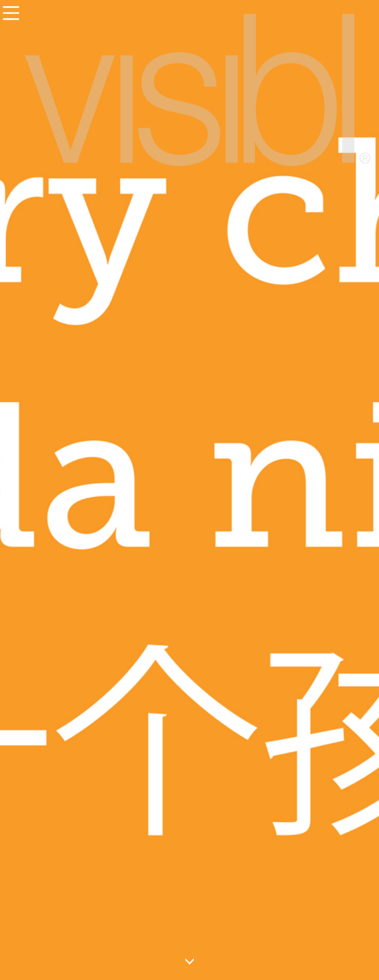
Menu (11, 12)
